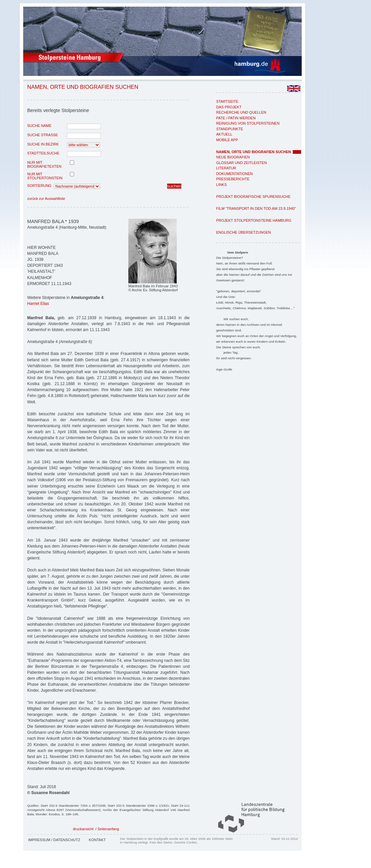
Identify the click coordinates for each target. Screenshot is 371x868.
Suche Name (39, 126)
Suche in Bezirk (43, 144)
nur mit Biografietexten (44, 164)
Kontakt (97, 840)
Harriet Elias (38, 304)
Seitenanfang (108, 829)
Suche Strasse (43, 135)
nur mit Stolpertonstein (45, 176)
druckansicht (83, 829)
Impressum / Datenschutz (54, 840)
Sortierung (39, 186)
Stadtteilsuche (43, 153)
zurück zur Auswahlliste (46, 199)
